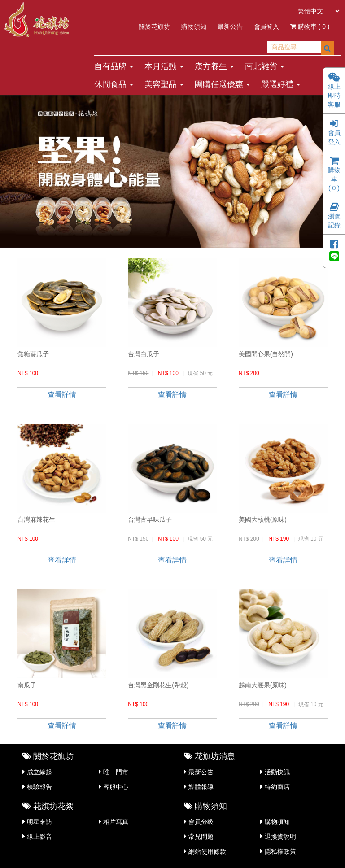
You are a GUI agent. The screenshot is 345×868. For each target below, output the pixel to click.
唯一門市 (116, 772)
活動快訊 (277, 772)
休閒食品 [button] (114, 84)
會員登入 (266, 26)
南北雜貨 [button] (264, 66)
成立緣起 (39, 772)
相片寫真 (116, 822)
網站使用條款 (207, 851)
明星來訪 (39, 822)
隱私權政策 (280, 851)
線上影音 (39, 837)
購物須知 (194, 26)
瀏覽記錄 (334, 217)
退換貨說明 (280, 837)
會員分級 (201, 822)
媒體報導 (201, 787)
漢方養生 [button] (214, 66)
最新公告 (230, 26)
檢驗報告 (39, 787)
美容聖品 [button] (164, 84)
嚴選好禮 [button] (281, 84)
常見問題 (201, 837)
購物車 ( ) (310, 26)
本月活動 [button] (164, 66)
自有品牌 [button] (114, 66)
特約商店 (277, 787)
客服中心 (116, 787)
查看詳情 (62, 395)
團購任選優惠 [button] (222, 84)
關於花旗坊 (154, 26)
